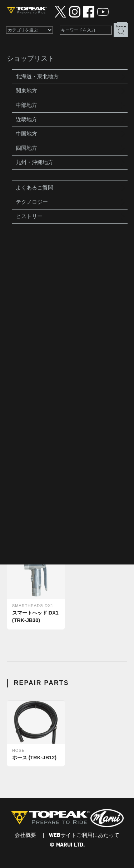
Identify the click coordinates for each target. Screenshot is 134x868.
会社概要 (25, 835)
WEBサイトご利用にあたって (84, 835)
